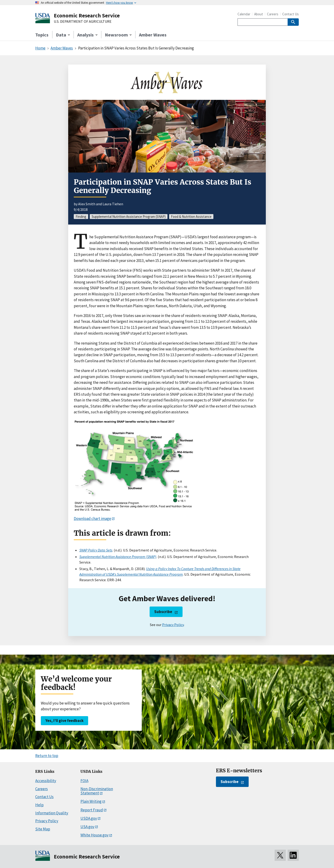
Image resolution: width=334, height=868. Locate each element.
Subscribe (163, 612)
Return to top (47, 756)
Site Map (43, 829)
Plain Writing (91, 801)
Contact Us (291, 14)
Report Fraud (92, 810)
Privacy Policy (173, 625)
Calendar (244, 14)
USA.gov (87, 827)
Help (39, 805)
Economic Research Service (87, 15)
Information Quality (52, 813)
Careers (273, 14)
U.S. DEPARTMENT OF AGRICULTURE (83, 22)
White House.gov (95, 835)
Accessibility (46, 781)
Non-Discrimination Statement (97, 791)
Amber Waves (153, 35)
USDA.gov (89, 818)
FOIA (84, 781)
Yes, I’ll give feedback (64, 721)
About (259, 14)
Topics (42, 35)
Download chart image (92, 519)
